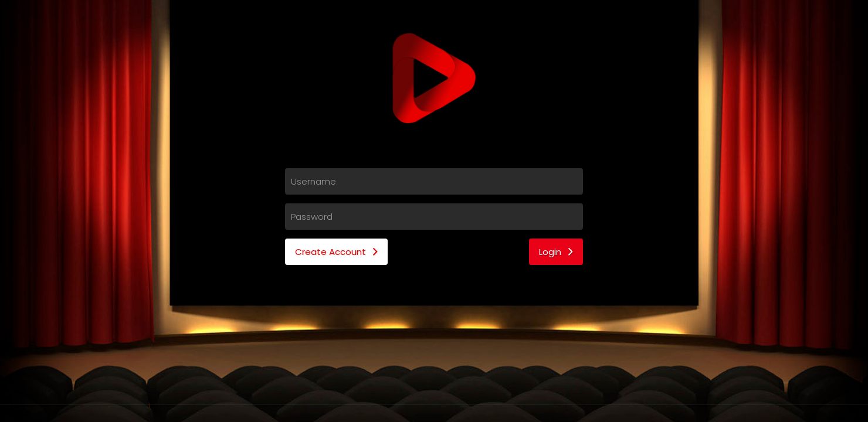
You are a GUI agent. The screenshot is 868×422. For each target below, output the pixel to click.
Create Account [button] (336, 252)
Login (556, 252)
